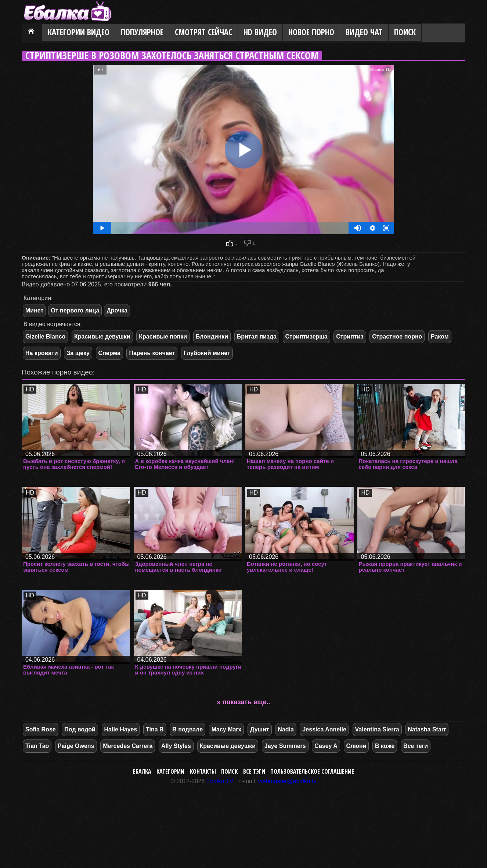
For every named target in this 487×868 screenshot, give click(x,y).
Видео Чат (364, 32)
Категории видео (79, 32)
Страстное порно (397, 337)
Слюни (356, 746)
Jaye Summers (285, 746)
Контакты (203, 771)
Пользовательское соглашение (312, 771)
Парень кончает (152, 353)
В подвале (187, 729)
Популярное (142, 32)
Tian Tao (37, 746)
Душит (260, 729)
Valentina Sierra (377, 729)
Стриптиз (350, 337)
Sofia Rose (41, 729)
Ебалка (142, 771)
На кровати (42, 353)
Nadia (286, 729)
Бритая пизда (257, 337)
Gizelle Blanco (45, 337)
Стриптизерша (306, 337)
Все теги (416, 746)
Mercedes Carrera (128, 746)
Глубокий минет (207, 353)
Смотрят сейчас (203, 32)
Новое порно (311, 32)
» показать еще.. (244, 702)
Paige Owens (76, 746)
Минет (34, 310)
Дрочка (117, 310)
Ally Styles (176, 746)
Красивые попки (163, 337)
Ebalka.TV (220, 781)
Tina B (155, 729)
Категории (170, 771)
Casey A (326, 746)
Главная (32, 33)
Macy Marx (227, 729)
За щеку (78, 353)
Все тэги (254, 771)
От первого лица (75, 310)
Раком (440, 337)
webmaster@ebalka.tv (287, 781)
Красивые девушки (102, 337)
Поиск (405, 32)
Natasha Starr (427, 729)
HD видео (260, 32)
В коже (385, 746)
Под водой (80, 729)
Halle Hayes (121, 729)
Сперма (109, 353)
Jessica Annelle (324, 729)
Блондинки (212, 337)
